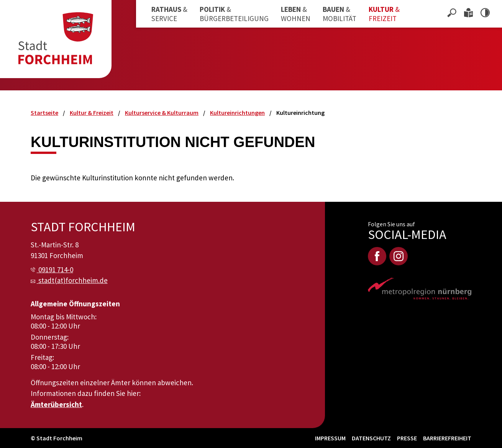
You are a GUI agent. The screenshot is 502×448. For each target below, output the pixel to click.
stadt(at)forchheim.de (73, 280)
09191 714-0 (56, 270)
